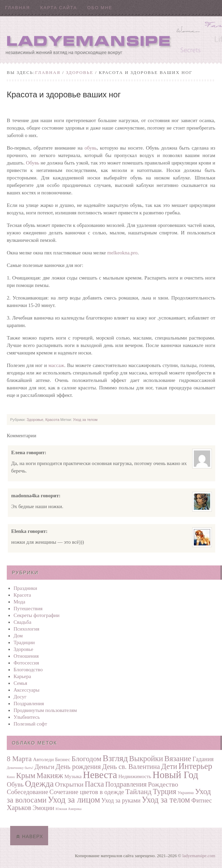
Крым (26, 776)
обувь (90, 148)
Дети (169, 766)
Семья (20, 683)
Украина (186, 793)
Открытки (69, 784)
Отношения (26, 656)
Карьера (22, 676)
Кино (11, 777)
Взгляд (115, 758)
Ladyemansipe (111, 39)
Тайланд (138, 792)
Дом (18, 636)
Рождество (163, 784)
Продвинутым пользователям (45, 710)
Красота (52, 420)
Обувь (33, 163)
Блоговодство (28, 670)
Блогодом (86, 759)
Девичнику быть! (20, 768)
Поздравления (29, 703)
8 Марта (19, 759)
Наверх (33, 836)
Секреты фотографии (37, 615)
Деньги (44, 767)
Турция (165, 792)
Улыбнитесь (27, 717)
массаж (56, 365)
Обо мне (100, 8)
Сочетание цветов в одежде (87, 792)
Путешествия (28, 609)
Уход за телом (85, 420)
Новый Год (175, 775)
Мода (19, 602)
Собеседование (27, 792)
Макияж (50, 776)
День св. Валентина (131, 767)
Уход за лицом (74, 799)
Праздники (25, 588)
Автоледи (43, 759)
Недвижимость (135, 776)
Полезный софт (30, 724)
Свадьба (22, 622)
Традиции (24, 642)
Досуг (20, 697)
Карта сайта (59, 8)
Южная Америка (68, 809)
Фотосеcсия (26, 663)
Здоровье (80, 72)
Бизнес (63, 759)
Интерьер (196, 766)
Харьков (19, 808)
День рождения (78, 767)
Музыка (73, 776)
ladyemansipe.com (199, 856)
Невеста (100, 775)
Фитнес (201, 800)
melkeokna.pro (122, 253)
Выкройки (146, 759)
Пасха (94, 784)
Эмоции (43, 808)
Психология (26, 629)
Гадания (203, 759)
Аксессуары (26, 690)
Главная (18, 8)
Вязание (178, 759)
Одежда (39, 784)
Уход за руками (121, 801)
